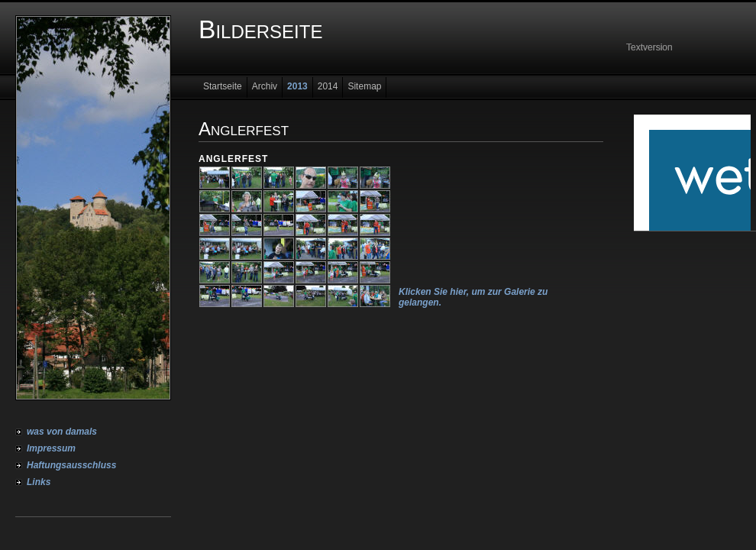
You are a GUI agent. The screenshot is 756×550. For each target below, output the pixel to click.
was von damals (62, 432)
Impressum (51, 448)
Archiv (265, 86)
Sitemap (364, 86)
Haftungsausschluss (71, 465)
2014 (328, 86)
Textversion (649, 47)
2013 (297, 86)
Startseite (223, 86)
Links (39, 482)
